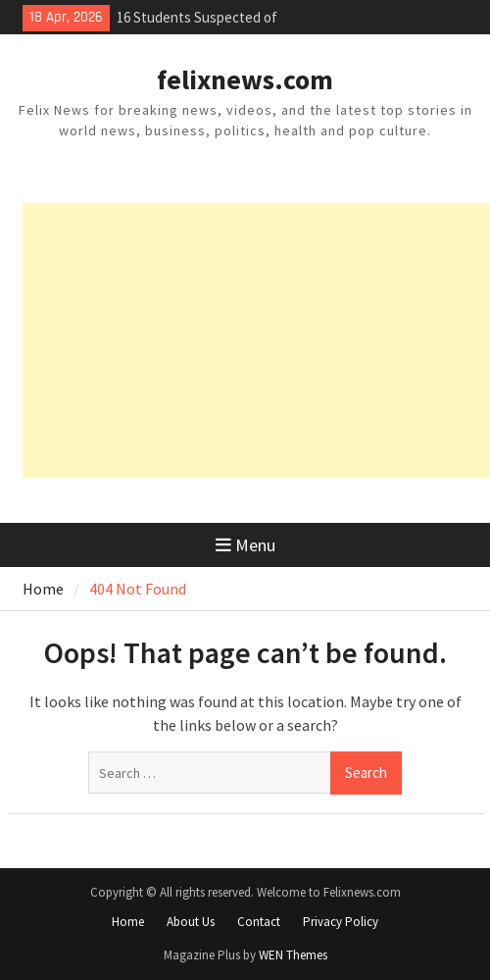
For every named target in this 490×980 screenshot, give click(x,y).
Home (128, 922)
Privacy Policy (341, 922)
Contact (259, 922)
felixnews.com (245, 79)
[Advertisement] (256, 340)
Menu (245, 545)
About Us (191, 922)
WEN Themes (293, 955)
